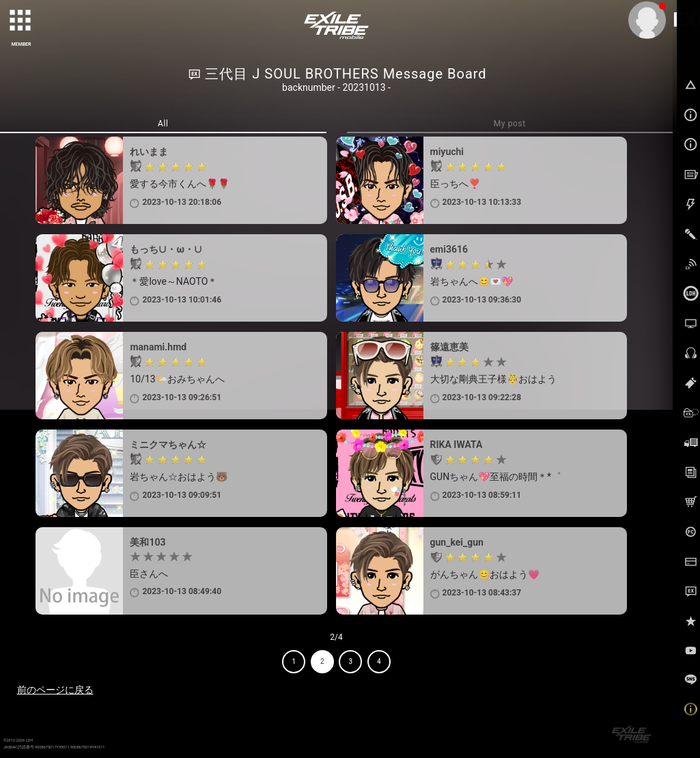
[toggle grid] (21, 21)
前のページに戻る (55, 690)
